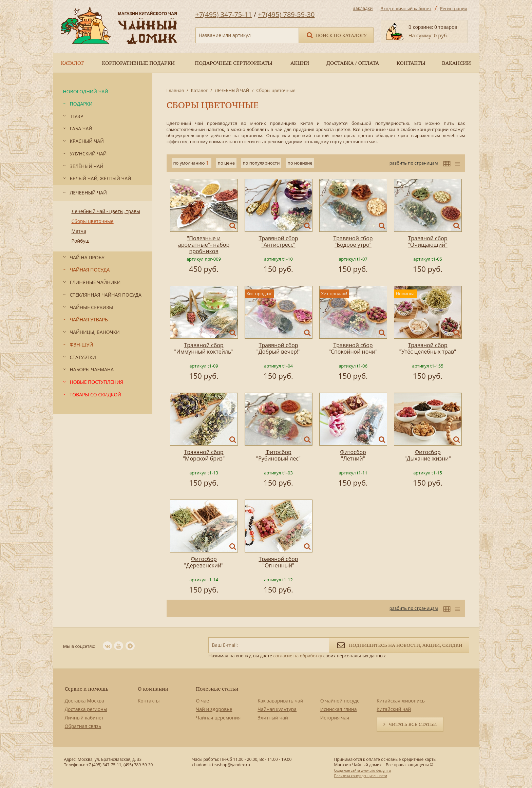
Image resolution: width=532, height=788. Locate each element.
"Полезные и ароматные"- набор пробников (204, 245)
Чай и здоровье (214, 709)
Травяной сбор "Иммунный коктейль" (204, 348)
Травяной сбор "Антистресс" (278, 241)
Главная (175, 90)
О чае (203, 701)
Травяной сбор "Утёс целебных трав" (428, 348)
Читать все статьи (413, 724)
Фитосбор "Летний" (353, 455)
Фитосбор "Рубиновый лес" (278, 455)
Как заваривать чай (280, 701)
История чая (335, 718)
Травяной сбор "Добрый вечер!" (278, 348)
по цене (226, 163)
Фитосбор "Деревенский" (204, 562)
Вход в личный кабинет (406, 8)
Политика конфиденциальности (360, 776)
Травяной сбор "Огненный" (278, 562)
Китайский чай (394, 709)
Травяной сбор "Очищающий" (427, 241)
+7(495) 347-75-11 (224, 14)
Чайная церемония (218, 718)
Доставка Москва (85, 701)
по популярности (261, 163)
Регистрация (454, 8)
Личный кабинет (84, 718)
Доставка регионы (86, 709)
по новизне (300, 163)
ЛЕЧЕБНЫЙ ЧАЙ (232, 90)
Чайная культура (277, 709)
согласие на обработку (298, 656)
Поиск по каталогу (336, 35)
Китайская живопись (401, 701)
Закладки (363, 8)
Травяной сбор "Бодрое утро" (353, 241)
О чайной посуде (340, 701)
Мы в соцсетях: (79, 646)
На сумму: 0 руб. (428, 35)
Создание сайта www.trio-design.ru (362, 770)
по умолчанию (189, 163)
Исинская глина (339, 709)
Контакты (149, 701)
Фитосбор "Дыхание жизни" (428, 455)
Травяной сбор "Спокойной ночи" (353, 348)
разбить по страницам (414, 163)
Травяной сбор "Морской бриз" (204, 455)
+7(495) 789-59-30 (286, 14)
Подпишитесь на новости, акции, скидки (399, 645)
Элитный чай (273, 718)
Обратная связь (83, 726)
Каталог (199, 90)
